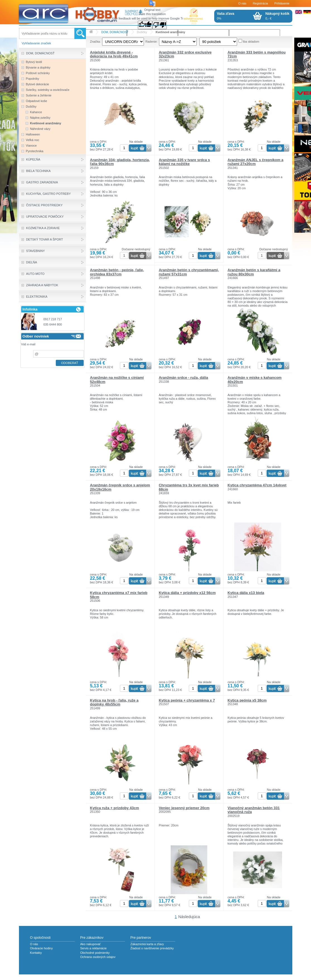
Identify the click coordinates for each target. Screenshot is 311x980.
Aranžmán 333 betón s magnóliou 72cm (257, 54)
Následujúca (189, 917)
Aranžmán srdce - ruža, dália (183, 378)
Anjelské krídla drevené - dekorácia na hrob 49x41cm (114, 54)
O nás (242, 3)
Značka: (96, 42)
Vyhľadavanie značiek (37, 43)
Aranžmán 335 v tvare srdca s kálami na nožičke (184, 162)
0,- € (278, 16)
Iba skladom (251, 42)
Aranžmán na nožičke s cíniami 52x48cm (117, 379)
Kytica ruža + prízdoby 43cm (115, 808)
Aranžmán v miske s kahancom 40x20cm (255, 379)
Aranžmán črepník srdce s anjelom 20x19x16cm (120, 487)
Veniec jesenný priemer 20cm (184, 808)
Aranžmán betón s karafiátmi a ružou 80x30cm (254, 272)
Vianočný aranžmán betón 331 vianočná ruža (254, 810)
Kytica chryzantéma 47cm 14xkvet (257, 485)
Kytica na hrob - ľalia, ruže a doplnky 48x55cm (114, 702)
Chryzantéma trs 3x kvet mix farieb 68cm (189, 487)
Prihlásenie (282, 3)
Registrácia (260, 3)
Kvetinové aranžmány (170, 32)
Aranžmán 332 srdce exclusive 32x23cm (185, 54)
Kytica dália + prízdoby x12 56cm (187, 593)
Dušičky (142, 32)
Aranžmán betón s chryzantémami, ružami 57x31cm (189, 272)
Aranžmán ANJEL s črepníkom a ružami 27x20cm (255, 162)
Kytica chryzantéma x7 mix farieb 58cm (119, 595)
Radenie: (151, 42)
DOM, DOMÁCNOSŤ (115, 32)
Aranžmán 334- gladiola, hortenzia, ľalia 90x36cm (120, 162)
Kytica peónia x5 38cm (247, 700)
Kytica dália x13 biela (246, 593)
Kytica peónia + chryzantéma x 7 (187, 700)
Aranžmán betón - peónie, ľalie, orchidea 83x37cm (117, 272)
